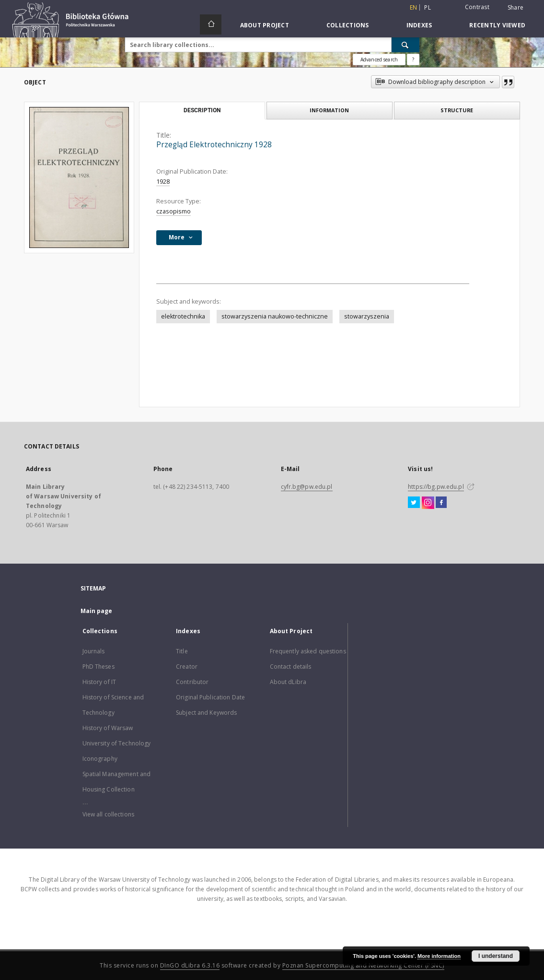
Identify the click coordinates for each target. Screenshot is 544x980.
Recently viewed (497, 25)
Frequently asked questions (308, 651)
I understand (496, 956)
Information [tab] (329, 110)
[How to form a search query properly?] (413, 59)
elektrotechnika (183, 316)
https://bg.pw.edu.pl (436, 487)
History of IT (99, 682)
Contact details (291, 667)
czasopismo (174, 211)
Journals (94, 651)
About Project (265, 25)
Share (515, 8)
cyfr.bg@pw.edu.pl (307, 487)
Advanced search (379, 59)
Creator (187, 667)
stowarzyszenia (367, 316)
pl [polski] (428, 7)
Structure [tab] (457, 110)
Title (182, 651)
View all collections (108, 814)
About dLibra (288, 682)
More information (439, 956)
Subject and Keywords (206, 713)
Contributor (192, 682)
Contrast (477, 7)
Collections (348, 25)
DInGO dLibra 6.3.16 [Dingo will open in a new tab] (190, 965)
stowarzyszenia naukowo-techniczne (275, 316)
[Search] (405, 45)
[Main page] (211, 24)
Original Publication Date (210, 697)
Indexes (419, 25)
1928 (163, 182)
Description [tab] (202, 110)
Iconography (100, 759)
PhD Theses (98, 667)
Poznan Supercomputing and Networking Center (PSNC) (363, 965)
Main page (97, 611)
